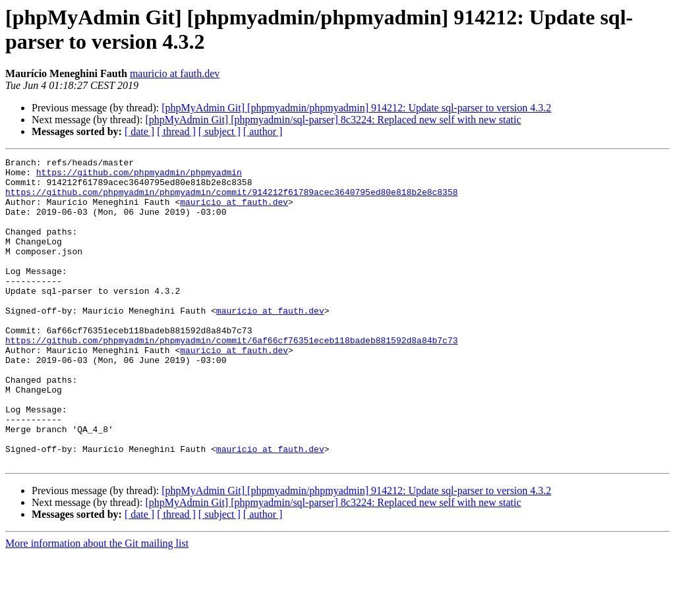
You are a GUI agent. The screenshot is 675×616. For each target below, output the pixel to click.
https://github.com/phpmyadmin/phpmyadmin (139, 176)
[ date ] (139, 131)
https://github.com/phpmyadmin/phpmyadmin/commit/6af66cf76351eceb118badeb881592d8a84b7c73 (231, 378)
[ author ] (263, 131)
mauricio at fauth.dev (175, 73)
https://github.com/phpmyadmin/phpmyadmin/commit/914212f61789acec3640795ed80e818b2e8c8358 (231, 200)
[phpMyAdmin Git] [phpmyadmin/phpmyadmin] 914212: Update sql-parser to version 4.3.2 (356, 108)
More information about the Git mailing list (97, 604)
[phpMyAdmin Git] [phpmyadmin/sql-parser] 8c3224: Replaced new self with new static (333, 120)
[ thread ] (176, 131)
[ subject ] (220, 131)
